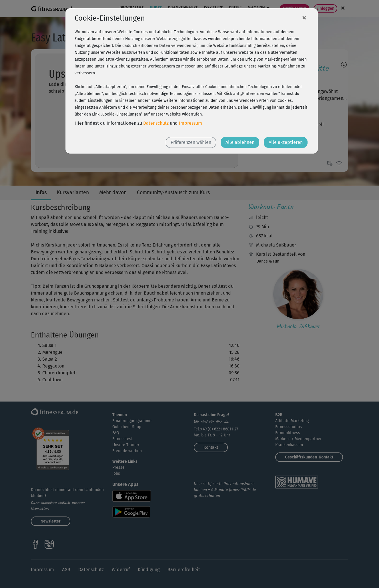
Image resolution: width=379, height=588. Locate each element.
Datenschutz (156, 123)
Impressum (191, 123)
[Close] (304, 17)
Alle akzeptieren (286, 142)
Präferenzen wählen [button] (191, 142)
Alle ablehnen (240, 142)
